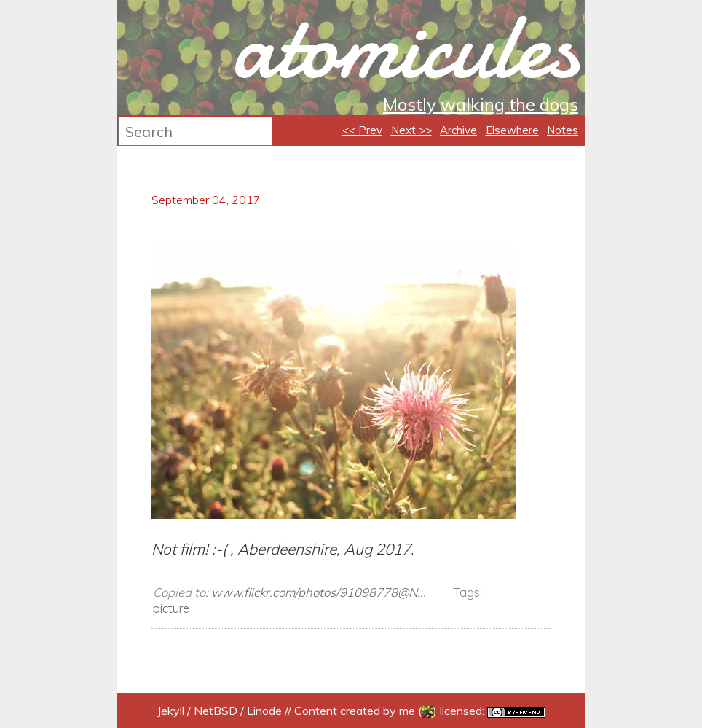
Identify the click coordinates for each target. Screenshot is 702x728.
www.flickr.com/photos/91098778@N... (319, 592)
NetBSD (216, 711)
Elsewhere (512, 130)
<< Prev (362, 130)
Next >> (411, 130)
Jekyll (171, 711)
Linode (264, 711)
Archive (458, 130)
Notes (563, 130)
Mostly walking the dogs (481, 104)
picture (171, 608)
